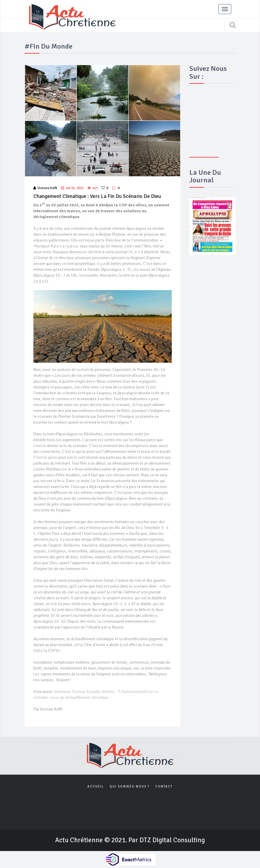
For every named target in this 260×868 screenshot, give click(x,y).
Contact (164, 786)
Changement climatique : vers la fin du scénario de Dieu (97, 196)
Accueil (96, 786)
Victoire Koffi (45, 188)
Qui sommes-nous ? (130, 786)
